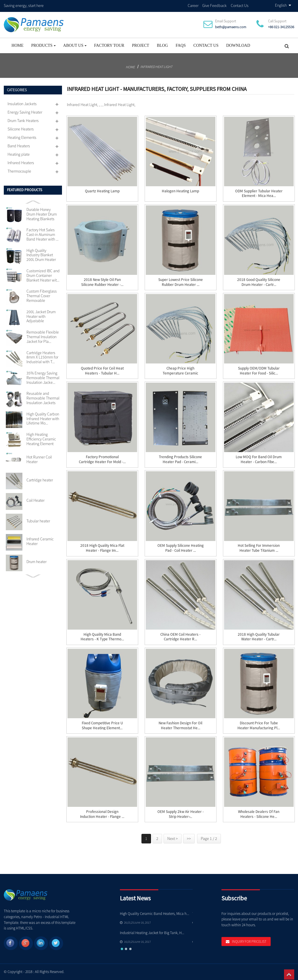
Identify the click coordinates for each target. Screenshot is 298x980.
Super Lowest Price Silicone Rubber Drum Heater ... (181, 282)
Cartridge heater (40, 480)
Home (18, 45)
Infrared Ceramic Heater (40, 542)
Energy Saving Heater (25, 112)
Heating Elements (22, 137)
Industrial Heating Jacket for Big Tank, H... (152, 933)
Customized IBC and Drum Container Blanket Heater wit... (43, 276)
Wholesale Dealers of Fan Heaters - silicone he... (259, 814)
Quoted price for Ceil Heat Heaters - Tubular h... (102, 371)
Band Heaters (19, 146)
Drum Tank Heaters (23, 121)
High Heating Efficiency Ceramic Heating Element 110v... (41, 439)
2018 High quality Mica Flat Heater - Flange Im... (102, 548)
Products (43, 45)
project (140, 45)
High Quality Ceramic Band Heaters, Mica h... (155, 914)
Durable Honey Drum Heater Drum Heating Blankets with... (42, 214)
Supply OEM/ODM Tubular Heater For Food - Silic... (259, 371)
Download (238, 45)
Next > (173, 839)
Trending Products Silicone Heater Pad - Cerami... (180, 459)
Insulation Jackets (22, 104)
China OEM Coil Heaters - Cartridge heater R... (180, 637)
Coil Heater (36, 501)
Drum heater (37, 562)
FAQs (181, 45)
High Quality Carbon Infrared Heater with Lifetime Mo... (43, 419)
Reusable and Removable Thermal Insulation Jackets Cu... (43, 398)
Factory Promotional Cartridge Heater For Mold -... (102, 459)
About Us (75, 45)
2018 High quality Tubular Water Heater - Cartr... (259, 637)
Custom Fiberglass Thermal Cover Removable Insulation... (42, 296)
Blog (162, 45)
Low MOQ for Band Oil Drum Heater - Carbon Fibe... (259, 459)
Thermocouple (19, 171)
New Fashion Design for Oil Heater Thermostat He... (180, 726)
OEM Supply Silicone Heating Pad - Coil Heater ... (181, 548)
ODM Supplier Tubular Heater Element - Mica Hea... (259, 194)
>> (189, 839)
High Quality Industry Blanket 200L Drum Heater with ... (41, 255)
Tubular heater (38, 521)
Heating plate (19, 154)
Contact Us (240, 6)
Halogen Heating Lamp (180, 191)
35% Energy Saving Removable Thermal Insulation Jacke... (43, 378)
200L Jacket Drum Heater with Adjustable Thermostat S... (41, 317)
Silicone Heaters (21, 129)
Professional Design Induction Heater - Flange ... (102, 814)
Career (193, 6)
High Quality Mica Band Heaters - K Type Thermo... (102, 637)
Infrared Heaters (21, 163)
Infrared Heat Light (156, 67)
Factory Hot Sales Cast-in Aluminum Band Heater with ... (42, 235)
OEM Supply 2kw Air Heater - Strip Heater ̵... (181, 814)
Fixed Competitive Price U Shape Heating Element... (102, 726)
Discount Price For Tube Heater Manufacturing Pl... (259, 726)
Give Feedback (214, 6)
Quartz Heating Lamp (102, 191)
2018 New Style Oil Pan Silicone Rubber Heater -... (102, 282)
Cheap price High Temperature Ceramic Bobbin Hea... (180, 373)
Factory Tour (109, 45)
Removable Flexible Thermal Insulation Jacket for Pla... (43, 337)
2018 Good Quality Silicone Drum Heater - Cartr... (259, 282)
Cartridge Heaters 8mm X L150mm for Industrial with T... (42, 358)
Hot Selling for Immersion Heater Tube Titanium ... (259, 548)
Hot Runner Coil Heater (39, 460)
